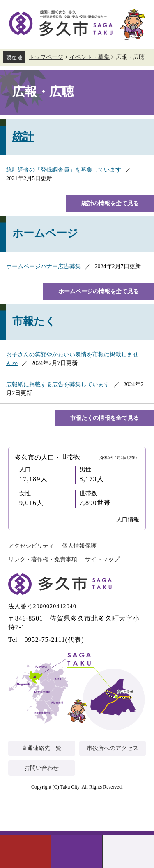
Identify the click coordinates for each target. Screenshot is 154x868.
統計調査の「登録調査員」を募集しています (64, 170)
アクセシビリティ (31, 546)
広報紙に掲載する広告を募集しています (58, 384)
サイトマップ (102, 559)
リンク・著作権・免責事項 (43, 559)
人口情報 (128, 520)
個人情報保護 (79, 546)
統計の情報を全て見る (110, 203)
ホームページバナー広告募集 (44, 266)
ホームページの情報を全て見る (99, 291)
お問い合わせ (41, 768)
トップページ (46, 57)
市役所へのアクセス (113, 748)
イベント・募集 (90, 57)
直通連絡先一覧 (41, 748)
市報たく (34, 321)
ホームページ (45, 233)
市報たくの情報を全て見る (104, 418)
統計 (23, 137)
